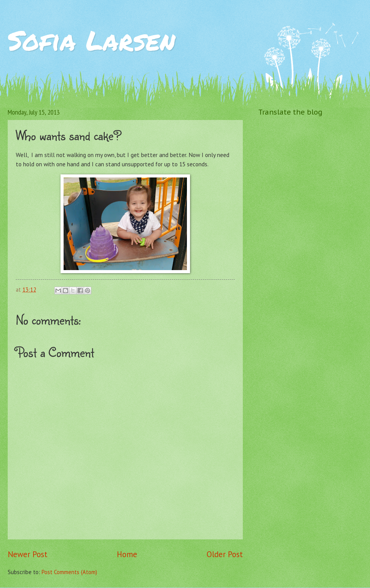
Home (127, 554)
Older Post (225, 554)
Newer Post (28, 554)
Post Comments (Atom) (69, 572)
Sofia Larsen (92, 40)
